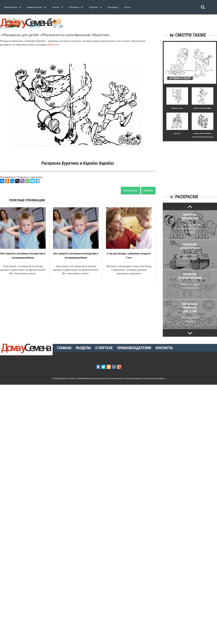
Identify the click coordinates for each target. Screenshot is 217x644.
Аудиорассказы (35, 7)
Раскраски (74, 7)
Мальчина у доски (177, 108)
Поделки (93, 7)
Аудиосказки (11, 7)
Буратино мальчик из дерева (202, 108)
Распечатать (131, 190)
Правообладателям (134, 348)
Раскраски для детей (21, 35)
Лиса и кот (177, 133)
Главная (64, 348)
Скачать (148, 190)
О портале (104, 348)
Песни (127, 7)
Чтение (56, 7)
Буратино (102, 35)
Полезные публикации (27, 200)
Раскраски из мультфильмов (67, 35)
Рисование (113, 7)
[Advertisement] (190, 164)
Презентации (11, 23)
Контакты (164, 348)
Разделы (83, 348)
